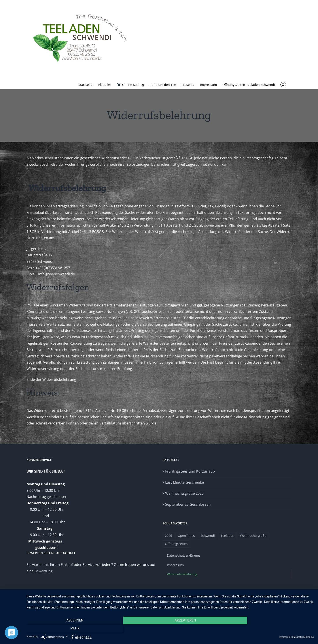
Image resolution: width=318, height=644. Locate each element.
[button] (283, 84)
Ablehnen (70, 629)
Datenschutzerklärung (303, 637)
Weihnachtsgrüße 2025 (184, 493)
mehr (271, 629)
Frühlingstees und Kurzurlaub (190, 471)
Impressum (285, 637)
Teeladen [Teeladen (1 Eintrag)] (227, 536)
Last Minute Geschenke (185, 482)
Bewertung (44, 571)
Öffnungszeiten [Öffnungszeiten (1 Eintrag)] (176, 544)
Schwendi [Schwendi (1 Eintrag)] (208, 536)
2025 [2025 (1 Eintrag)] (168, 536)
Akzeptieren (170, 629)
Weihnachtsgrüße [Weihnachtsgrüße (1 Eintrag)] (253, 536)
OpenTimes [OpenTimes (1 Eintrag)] (186, 536)
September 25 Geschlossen (188, 504)
